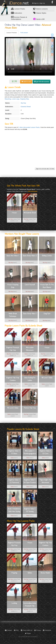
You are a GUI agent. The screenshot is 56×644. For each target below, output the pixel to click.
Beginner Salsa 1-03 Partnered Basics (14, 481)
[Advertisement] (30, 151)
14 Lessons (8, 332)
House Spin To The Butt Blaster (47, 286)
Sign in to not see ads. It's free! (45, 169)
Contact (8, 630)
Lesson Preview (12, 33)
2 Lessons (25, 587)
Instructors (16, 13)
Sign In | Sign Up (39, 3)
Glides (30, 573)
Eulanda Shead (26, 107)
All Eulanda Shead (30, 213)
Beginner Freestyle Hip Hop (13, 349)
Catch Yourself (30, 285)
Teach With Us (26, 630)
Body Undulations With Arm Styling (14, 510)
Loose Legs (16, 99)
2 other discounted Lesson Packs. (29, 127)
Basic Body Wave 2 (30, 256)
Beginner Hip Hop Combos (13, 379)
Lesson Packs (18, 9)
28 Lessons (42, 362)
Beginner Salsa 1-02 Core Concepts (45, 452)
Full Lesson (24, 33)
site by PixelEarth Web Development (28, 637)
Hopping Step (24, 99)
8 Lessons (25, 362)
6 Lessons (25, 332)
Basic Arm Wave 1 (13, 256)
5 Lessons (25, 557)
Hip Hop (23, 103)
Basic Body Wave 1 (30, 314)
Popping (14, 573)
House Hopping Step (13, 286)
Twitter (28, 633)
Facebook (47, 630)
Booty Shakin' (45, 573)
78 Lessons (25, 197)
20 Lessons (10, 197)
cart (26, 82)
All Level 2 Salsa (13, 408)
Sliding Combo (47, 256)
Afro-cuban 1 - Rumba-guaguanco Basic (30, 452)
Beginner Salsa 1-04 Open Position (30, 481)
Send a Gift (39, 19)
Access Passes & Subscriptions (19, 18)
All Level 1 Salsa (47, 378)
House (14, 213)
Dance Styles (40, 13)
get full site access (42, 82)
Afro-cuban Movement (30, 349)
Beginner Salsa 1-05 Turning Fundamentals (30, 510)
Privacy (38, 630)
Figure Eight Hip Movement (45, 481)
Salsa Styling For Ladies (30, 379)
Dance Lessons (40, 9)
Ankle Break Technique (13, 315)
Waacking (8, 99)
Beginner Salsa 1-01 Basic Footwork (14, 452)
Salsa (26, 354)
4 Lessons (9, 557)
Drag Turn (47, 314)
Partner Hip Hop (30, 408)
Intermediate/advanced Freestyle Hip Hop (30, 605)
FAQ (16, 630)
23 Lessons (8, 392)
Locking (14, 603)
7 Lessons (25, 392)
